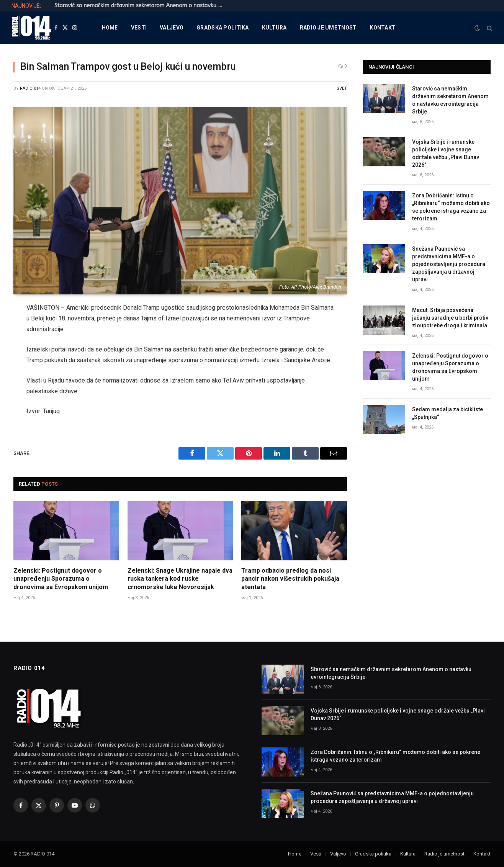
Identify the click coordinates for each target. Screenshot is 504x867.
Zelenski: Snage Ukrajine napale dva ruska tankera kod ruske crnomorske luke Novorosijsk (180, 579)
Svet (342, 88)
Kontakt (383, 28)
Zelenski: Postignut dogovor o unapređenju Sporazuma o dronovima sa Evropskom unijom (61, 579)
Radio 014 (30, 88)
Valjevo (172, 28)
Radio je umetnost (328, 28)
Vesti (139, 28)
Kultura (274, 28)
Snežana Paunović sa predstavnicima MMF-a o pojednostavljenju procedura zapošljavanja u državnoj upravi (449, 264)
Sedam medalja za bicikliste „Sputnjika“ (448, 413)
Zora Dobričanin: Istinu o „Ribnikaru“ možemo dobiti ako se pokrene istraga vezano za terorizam (451, 207)
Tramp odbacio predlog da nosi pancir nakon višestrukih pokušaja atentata (290, 579)
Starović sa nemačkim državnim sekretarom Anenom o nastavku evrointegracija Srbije (141, 6)
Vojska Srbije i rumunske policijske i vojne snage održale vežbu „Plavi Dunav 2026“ (446, 153)
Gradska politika (223, 28)
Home (110, 28)
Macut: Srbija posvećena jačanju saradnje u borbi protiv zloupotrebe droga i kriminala (450, 318)
